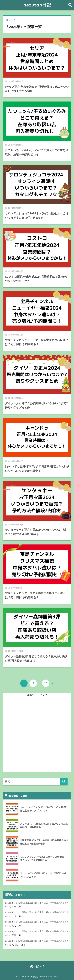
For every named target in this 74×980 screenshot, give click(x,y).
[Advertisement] (37, 735)
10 (46, 683)
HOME (37, 967)
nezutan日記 (37, 5)
